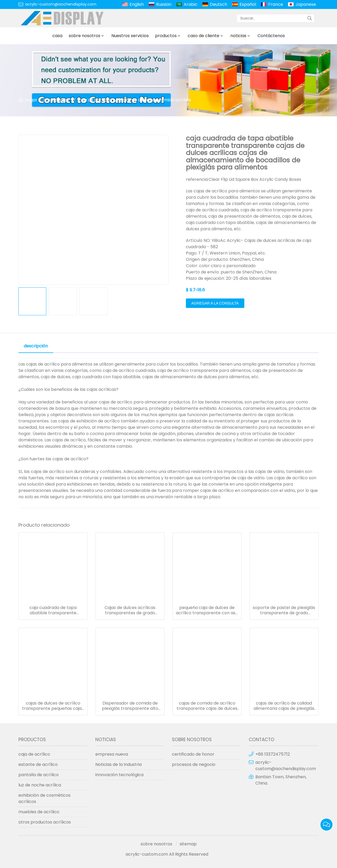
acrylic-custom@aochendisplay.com (61, 4)
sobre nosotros (85, 36)
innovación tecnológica (119, 775)
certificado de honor (193, 754)
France (276, 4)
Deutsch (219, 4)
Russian (164, 4)
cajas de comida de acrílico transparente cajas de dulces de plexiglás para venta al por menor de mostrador (207, 706)
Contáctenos (271, 36)
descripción (36, 346)
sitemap (188, 844)
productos (166, 36)
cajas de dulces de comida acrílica (155, 100)
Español (248, 4)
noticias (238, 36)
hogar (31, 100)
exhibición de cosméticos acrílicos (44, 798)
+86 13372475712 (273, 754)
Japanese (306, 4)
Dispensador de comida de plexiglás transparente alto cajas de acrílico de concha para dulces (130, 706)
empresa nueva (112, 754)
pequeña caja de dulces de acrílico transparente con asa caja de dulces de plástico (207, 610)
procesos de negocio (194, 764)
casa (57, 36)
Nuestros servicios (130, 36)
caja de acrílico (94, 100)
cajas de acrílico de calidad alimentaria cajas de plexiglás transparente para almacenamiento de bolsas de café (284, 706)
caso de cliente (204, 36)
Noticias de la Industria (118, 764)
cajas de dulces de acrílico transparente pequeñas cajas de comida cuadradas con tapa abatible (53, 706)
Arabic (191, 4)
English (137, 4)
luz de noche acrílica (40, 785)
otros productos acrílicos (45, 822)
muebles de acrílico (39, 812)
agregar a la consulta (215, 303)
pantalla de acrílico (39, 775)
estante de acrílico (38, 764)
